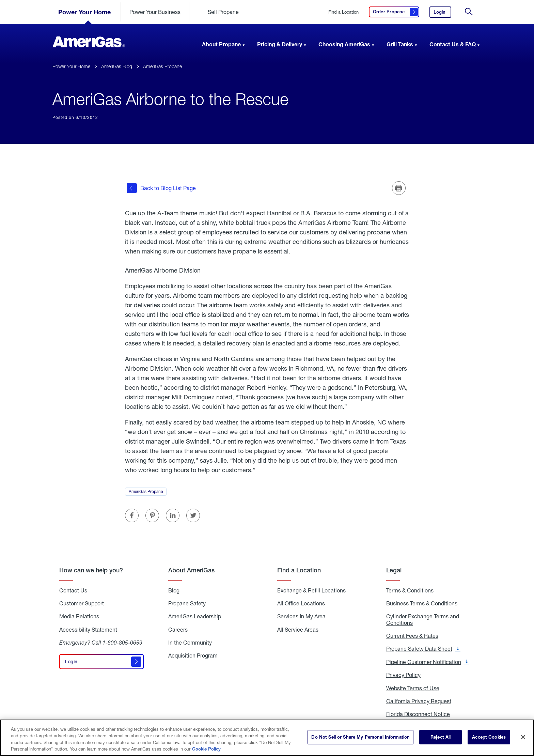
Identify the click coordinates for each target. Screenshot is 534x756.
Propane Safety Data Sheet (423, 649)
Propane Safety (187, 603)
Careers (178, 629)
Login (442, 13)
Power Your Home (84, 12)
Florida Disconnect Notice (418, 714)
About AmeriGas (191, 570)
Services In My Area (301, 616)
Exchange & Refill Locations (311, 590)
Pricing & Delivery (280, 44)
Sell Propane (223, 12)
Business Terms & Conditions (422, 603)
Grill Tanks (400, 44)
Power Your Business (155, 12)
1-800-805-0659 (122, 642)
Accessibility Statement (88, 629)
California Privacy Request (419, 701)
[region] (267, 738)
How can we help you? (91, 570)
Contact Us (73, 590)
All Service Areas (298, 629)
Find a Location (343, 12)
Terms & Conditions (410, 590)
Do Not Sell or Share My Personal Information (360, 737)
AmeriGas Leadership (195, 616)
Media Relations (79, 616)
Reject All (441, 737)
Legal (394, 570)
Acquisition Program (193, 655)
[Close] (523, 737)
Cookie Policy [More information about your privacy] (206, 749)
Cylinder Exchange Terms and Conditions (423, 620)
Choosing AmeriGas (344, 44)
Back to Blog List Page (161, 188)
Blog (174, 590)
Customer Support (82, 603)
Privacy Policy (403, 675)
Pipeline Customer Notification (428, 662)
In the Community (190, 643)
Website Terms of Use (413, 688)
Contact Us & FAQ (453, 44)
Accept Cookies (489, 737)
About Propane (221, 44)
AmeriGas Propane (162, 66)
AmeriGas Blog (117, 66)
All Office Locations (301, 603)
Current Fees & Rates (412, 636)
